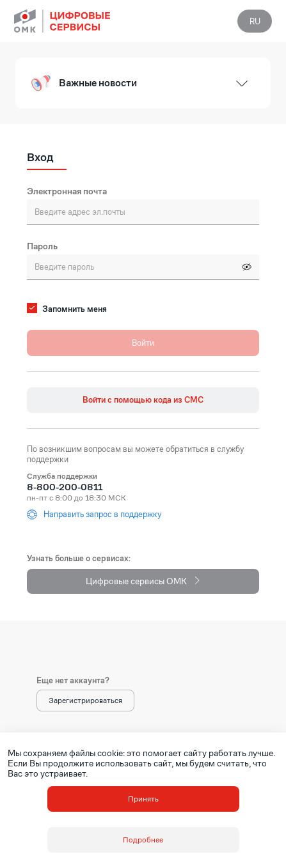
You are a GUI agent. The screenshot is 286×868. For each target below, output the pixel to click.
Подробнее (143, 840)
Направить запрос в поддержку (94, 515)
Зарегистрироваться (85, 700)
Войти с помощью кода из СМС (143, 400)
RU (255, 21)
